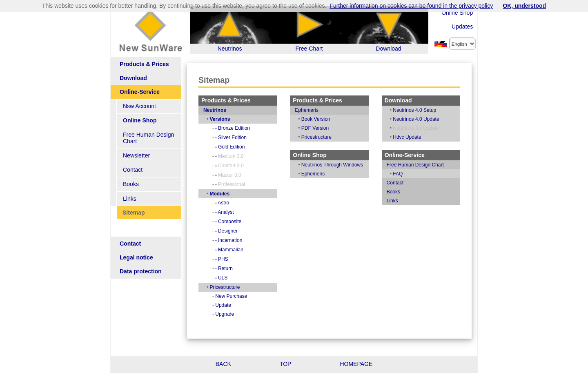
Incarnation (238, 240)
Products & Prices (144, 64)
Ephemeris (312, 110)
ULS (230, 278)
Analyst (233, 212)
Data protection (141, 265)
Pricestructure (234, 287)
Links (130, 192)
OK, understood (524, 6)
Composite (237, 222)
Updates (462, 27)
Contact (133, 164)
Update (232, 305)
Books (131, 178)
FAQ (401, 174)
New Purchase (240, 296)
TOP (285, 364)
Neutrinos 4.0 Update (419, 119)
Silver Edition (240, 137)
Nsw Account (139, 106)
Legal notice (136, 252)
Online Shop (457, 13)
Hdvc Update (410, 137)
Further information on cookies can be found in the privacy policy (411, 6)
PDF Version (321, 128)
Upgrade (234, 314)
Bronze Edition (242, 128)
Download (133, 78)
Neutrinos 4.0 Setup (417, 110)
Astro (231, 203)
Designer (235, 231)
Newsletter (136, 150)
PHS (231, 259)
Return (233, 268)
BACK (223, 364)
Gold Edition (239, 147)
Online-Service (140, 92)
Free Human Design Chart (156, 135)
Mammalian (238, 250)
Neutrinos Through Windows (338, 165)
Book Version (322, 119)
